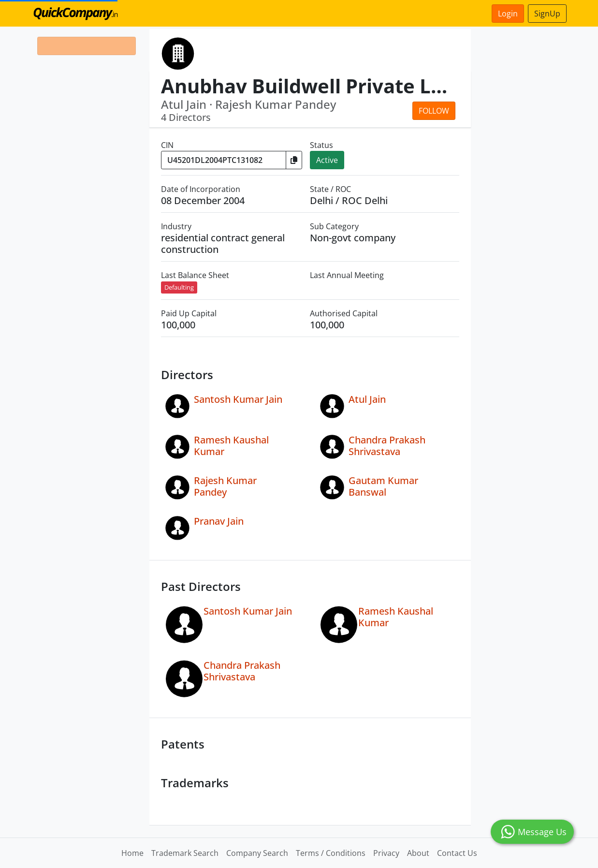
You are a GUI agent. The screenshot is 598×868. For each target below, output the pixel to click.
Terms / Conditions (331, 853)
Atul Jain (367, 399)
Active (327, 160)
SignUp (547, 14)
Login (508, 14)
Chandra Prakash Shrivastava (387, 446)
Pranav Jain (219, 521)
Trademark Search (185, 853)
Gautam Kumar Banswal (383, 486)
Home (132, 853)
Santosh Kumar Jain (238, 399)
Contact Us (457, 853)
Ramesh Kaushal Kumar (231, 446)
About (418, 853)
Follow (434, 111)
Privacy (386, 853)
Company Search (257, 853)
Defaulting (179, 287)
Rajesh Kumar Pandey (225, 486)
